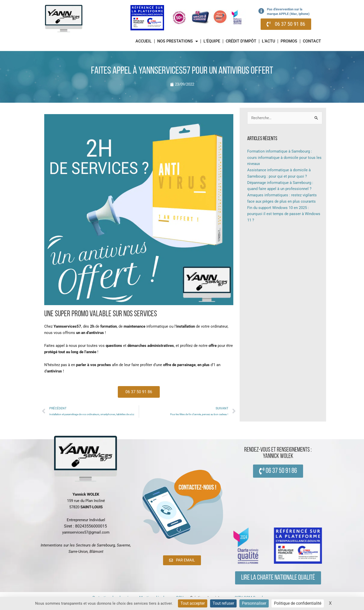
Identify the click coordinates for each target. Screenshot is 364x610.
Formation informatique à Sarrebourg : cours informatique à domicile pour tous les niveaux (284, 158)
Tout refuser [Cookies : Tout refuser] (223, 603)
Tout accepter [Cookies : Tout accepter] (193, 603)
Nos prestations (178, 41)
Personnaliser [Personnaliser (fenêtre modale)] (254, 603)
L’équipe (212, 41)
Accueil (144, 41)
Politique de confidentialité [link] (298, 603)
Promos (289, 41)
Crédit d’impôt (241, 41)
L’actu (268, 41)
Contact (312, 41)
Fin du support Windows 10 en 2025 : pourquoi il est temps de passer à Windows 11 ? (284, 214)
